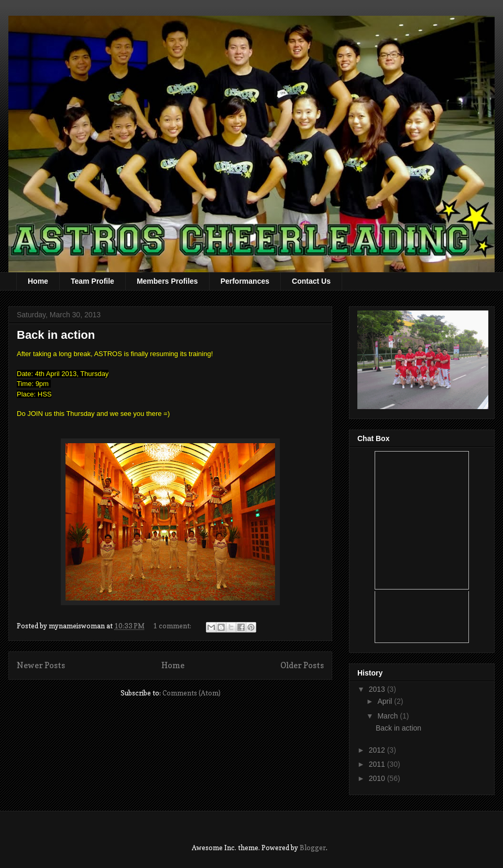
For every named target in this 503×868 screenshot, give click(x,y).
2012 (378, 750)
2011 (378, 764)
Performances (245, 281)
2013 (378, 689)
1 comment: (173, 626)
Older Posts (302, 665)
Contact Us (311, 281)
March (389, 716)
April (386, 701)
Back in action (56, 335)
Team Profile (92, 281)
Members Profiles (167, 281)
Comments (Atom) (192, 693)
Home (38, 281)
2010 (378, 778)
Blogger (313, 848)
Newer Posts (41, 665)
